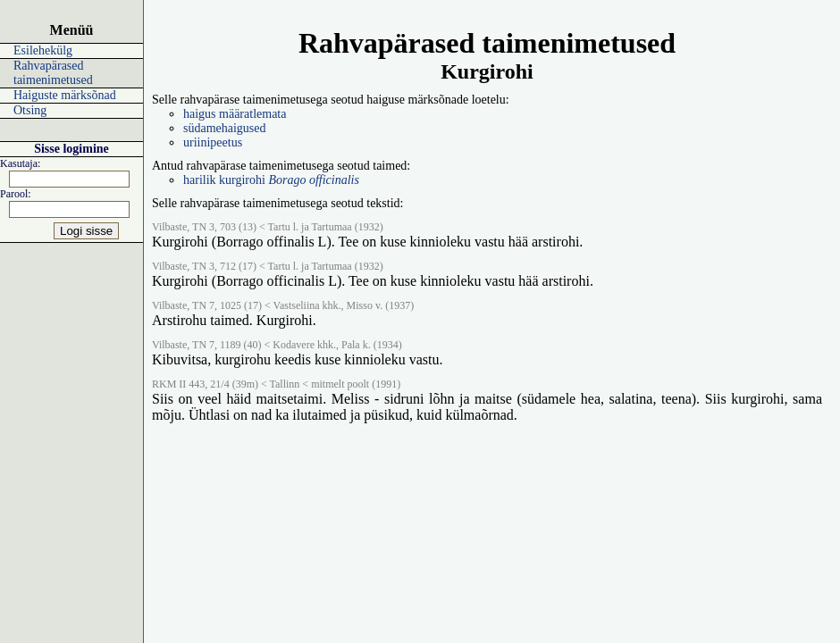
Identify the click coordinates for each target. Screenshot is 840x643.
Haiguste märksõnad (65, 95)
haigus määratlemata (235, 114)
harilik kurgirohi (271, 180)
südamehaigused (225, 128)
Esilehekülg (43, 50)
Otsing (30, 110)
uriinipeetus (213, 142)
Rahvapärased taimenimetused (53, 73)
